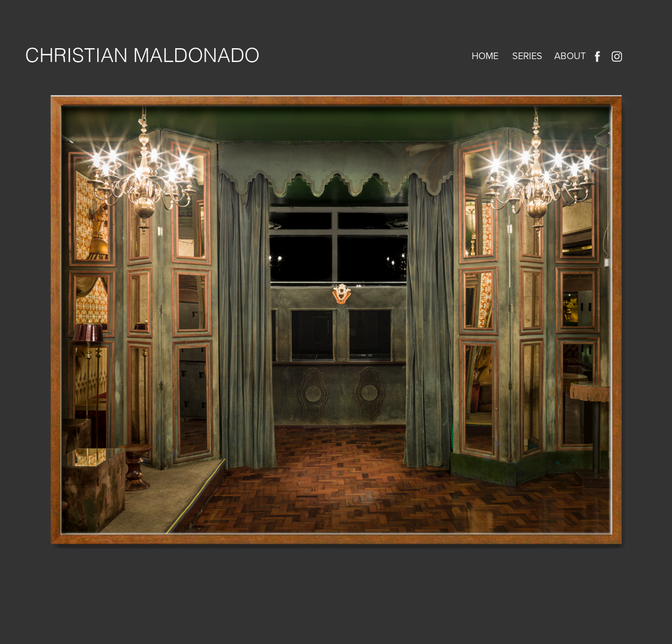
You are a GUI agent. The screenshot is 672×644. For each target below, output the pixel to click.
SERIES (527, 56)
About (570, 56)
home (485, 56)
